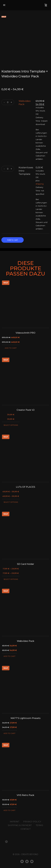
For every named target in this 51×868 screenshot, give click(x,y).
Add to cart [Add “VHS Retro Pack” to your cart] (9, 810)
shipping (40, 184)
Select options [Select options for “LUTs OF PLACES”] (11, 502)
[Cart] (46, 5)
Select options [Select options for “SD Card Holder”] (11, 579)
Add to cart (13, 240)
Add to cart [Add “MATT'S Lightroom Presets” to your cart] (9, 733)
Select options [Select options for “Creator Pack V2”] (11, 425)
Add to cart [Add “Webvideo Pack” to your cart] (9, 656)
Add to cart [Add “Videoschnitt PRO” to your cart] (11, 348)
